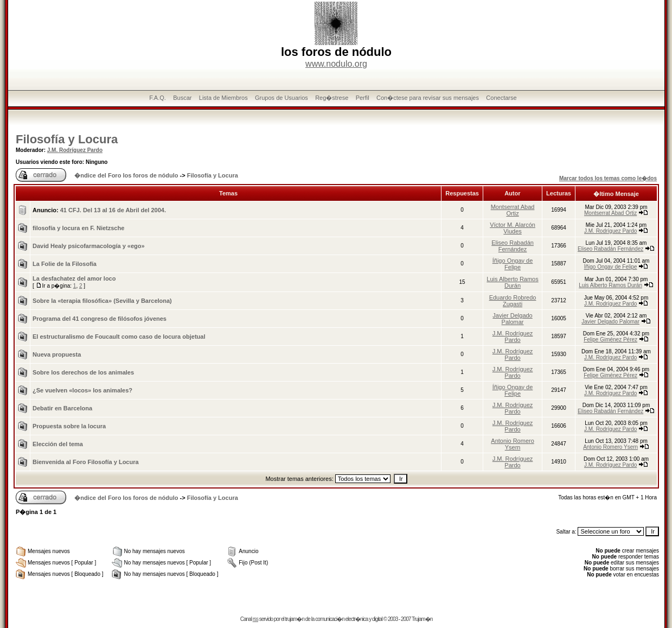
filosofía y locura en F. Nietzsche (78, 228)
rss (255, 619)
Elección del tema (58, 444)
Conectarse (501, 98)
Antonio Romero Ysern (513, 444)
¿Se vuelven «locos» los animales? (82, 390)
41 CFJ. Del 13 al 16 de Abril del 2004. (113, 210)
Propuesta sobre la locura (69, 426)
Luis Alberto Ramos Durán (512, 282)
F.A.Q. (158, 98)
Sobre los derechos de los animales (83, 372)
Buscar (182, 98)
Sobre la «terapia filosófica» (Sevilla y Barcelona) (102, 301)
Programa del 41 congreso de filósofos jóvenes (100, 319)
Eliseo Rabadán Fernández (513, 246)
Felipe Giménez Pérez (610, 340)
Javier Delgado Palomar (512, 319)
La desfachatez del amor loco (74, 278)
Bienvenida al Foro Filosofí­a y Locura (86, 462)
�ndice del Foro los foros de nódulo (126, 175)
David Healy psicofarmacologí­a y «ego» (89, 246)
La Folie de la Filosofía (65, 264)
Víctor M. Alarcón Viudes (513, 228)
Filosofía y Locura (67, 139)
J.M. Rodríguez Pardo (75, 150)
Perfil (363, 98)
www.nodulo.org (336, 64)
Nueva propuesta (57, 354)
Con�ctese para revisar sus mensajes (428, 98)
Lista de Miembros (223, 98)
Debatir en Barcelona (62, 408)
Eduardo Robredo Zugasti (513, 301)
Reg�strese (332, 98)
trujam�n (295, 619)
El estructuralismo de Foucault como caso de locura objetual (119, 337)
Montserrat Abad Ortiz (513, 210)
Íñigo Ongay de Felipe (513, 264)
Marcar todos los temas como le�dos (608, 178)
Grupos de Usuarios (281, 98)
